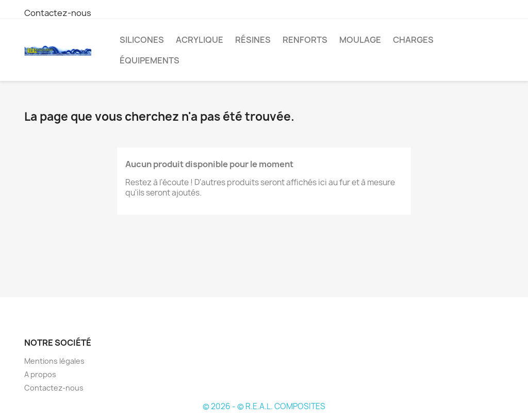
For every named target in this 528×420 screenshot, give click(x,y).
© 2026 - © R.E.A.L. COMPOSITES (264, 406)
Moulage (360, 40)
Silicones (142, 40)
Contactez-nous (58, 13)
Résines (253, 40)
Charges (413, 40)
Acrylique (200, 40)
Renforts (305, 40)
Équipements (150, 60)
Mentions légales (54, 361)
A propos (40, 374)
